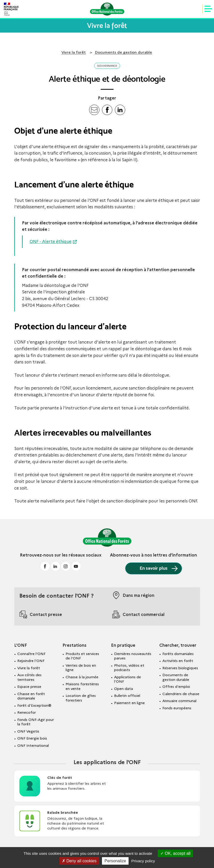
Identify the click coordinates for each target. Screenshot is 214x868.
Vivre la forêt (74, 52)
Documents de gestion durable (123, 52)
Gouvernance (107, 66)
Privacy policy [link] (143, 861)
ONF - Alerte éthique (51, 242)
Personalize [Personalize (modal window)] (115, 861)
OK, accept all (175, 853)
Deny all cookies (79, 861)
